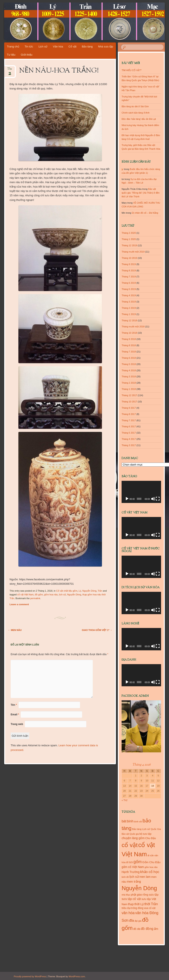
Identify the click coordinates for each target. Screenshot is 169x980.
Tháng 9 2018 (129, 339)
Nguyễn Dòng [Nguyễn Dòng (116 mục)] (139, 888)
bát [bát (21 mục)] (124, 821)
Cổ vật (72, 47)
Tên (14, 705)
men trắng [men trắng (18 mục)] (134, 881)
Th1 (10, 70)
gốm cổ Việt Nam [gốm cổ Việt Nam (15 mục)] (133, 867)
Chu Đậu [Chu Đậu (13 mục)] (151, 838)
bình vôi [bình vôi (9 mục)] (138, 822)
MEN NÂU (15, 630)
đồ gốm (39, 595)
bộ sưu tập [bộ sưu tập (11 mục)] (145, 834)
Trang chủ (13, 47)
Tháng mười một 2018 (133, 327)
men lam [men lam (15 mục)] (145, 877)
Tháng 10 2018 (129, 333)
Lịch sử (43, 47)
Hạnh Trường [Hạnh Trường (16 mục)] (131, 872)
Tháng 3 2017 (129, 445)
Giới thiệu (27, 55)
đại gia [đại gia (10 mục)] (138, 921)
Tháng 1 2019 (129, 314)
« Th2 (125, 800)
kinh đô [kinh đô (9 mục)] (125, 877)
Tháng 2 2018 (129, 383)
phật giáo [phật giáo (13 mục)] (136, 895)
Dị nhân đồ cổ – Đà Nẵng (145, 213)
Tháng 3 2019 (129, 302)
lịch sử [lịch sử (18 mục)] (134, 877)
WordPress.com (77, 976)
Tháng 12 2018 (129, 320)
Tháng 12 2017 (129, 395)
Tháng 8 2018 (129, 345)
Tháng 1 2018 (129, 389)
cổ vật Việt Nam (25, 595)
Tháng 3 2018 (129, 376)
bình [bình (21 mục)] (130, 821)
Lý (80, 591)
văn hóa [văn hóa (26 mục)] (128, 913)
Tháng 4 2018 (129, 370)
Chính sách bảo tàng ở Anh (135, 113)
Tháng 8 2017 (129, 414)
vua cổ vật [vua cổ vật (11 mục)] (150, 908)
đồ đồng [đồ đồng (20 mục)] (147, 929)
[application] (141, 492)
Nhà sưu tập (106, 47)
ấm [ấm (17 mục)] (156, 929)
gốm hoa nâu (51, 595)
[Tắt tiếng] (153, 499)
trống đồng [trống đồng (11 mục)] (137, 908)
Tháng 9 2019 (129, 264)
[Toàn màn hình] (158, 499)
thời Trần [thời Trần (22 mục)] (151, 904)
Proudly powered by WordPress (30, 976)
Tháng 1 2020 (129, 239)
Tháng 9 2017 (129, 408)
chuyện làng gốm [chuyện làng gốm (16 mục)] (133, 838)
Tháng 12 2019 (129, 245)
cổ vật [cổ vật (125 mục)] (130, 845)
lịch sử (63, 595)
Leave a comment (19, 604)
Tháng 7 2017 (129, 420)
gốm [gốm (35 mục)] (138, 862)
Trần (100, 591)
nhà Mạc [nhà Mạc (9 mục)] (126, 895)
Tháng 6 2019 (129, 283)
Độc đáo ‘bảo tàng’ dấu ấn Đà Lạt (139, 119)
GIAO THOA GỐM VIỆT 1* (97, 630)
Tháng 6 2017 (129, 426)
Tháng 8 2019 (129, 271)
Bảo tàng (87, 47)
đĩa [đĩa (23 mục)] (132, 921)
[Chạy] (127, 499)
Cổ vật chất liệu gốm (67, 591)
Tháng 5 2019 (129, 289)
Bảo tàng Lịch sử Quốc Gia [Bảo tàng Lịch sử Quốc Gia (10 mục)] (146, 829)
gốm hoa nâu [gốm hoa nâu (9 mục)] (151, 867)
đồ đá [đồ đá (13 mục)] (137, 929)
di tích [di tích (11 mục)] (130, 862)
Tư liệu (11, 55)
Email (15, 715)
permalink (35, 598)
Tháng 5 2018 (129, 364)
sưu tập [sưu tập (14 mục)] (154, 895)
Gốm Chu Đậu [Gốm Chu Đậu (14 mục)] (151, 862)
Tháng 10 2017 (129, 402)
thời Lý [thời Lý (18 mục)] (139, 904)
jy (122, 169)
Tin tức (29, 47)
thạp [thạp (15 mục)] (131, 904)
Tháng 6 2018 (129, 358)
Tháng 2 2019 (129, 308)
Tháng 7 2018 (129, 352)
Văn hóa (58, 47)
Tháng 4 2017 (129, 439)
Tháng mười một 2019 (133, 252)
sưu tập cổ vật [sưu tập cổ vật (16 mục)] (131, 899)
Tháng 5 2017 (129, 433)
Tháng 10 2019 (129, 258)
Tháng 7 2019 (129, 277)
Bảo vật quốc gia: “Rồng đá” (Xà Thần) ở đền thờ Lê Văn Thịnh (140, 193)
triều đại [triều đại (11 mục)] (126, 908)
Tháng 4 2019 (129, 295)
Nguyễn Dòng (89, 591)
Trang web (17, 724)
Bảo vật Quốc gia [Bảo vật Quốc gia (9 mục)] (130, 834)
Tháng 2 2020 (129, 233)
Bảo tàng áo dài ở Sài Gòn (135, 106)
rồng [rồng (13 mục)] (145, 895)
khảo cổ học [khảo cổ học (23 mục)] (150, 872)
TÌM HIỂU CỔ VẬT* (132, 70)
